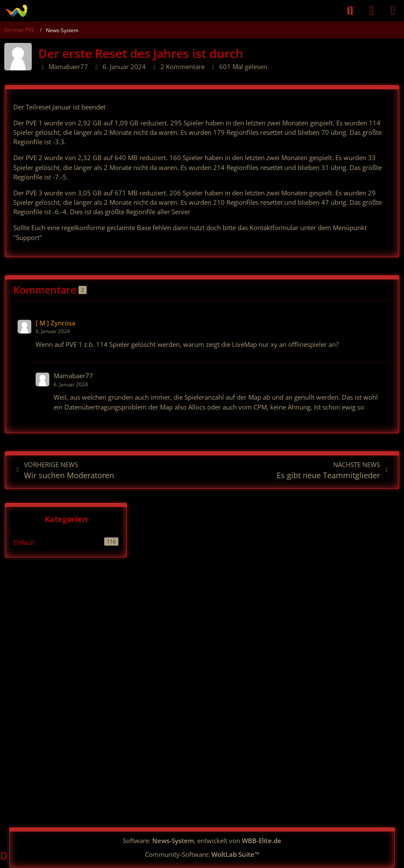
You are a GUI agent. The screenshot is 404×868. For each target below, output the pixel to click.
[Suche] (350, 11)
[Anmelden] (371, 11)
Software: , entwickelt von (202, 841)
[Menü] (393, 11)
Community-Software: (202, 854)
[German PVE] (16, 11)
